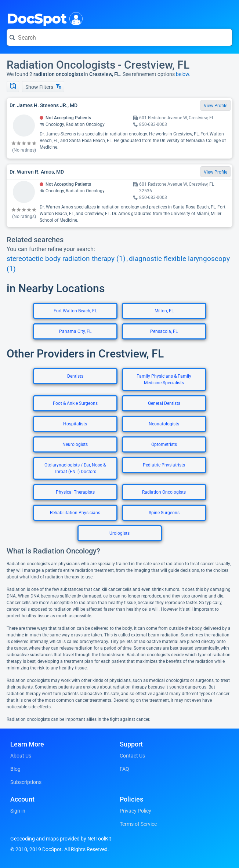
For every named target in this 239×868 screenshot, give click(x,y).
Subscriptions (26, 782)
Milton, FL (164, 311)
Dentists (75, 376)
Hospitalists (75, 424)
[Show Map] (13, 87)
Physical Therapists (75, 492)
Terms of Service (138, 824)
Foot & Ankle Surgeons (75, 403)
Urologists (119, 533)
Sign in (18, 811)
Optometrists (164, 444)
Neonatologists (164, 424)
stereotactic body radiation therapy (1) (66, 259)
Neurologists (75, 444)
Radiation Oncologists (164, 492)
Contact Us (132, 756)
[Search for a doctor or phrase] (119, 37)
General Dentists (164, 403)
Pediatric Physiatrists (164, 465)
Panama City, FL (75, 331)
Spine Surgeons (164, 513)
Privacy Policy (135, 811)
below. (183, 74)
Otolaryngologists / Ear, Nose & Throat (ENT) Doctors (75, 468)
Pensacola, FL (164, 331)
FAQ (124, 769)
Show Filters (43, 87)
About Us (21, 756)
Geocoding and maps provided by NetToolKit (61, 839)
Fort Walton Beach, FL (75, 311)
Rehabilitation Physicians (75, 513)
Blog (15, 769)
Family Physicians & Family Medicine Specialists (164, 379)
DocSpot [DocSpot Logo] (43, 18)
